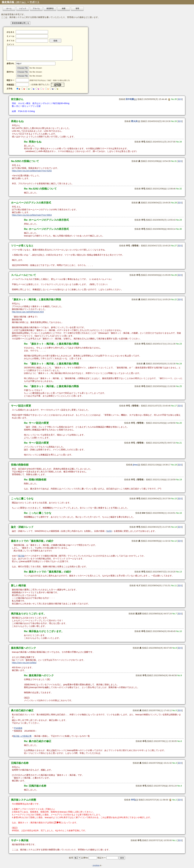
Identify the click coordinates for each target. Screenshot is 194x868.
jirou (136, 465)
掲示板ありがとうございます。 (29, 614)
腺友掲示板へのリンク (24, 648)
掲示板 (21, 556)
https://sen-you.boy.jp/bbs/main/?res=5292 (32, 171)
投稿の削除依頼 (20, 465)
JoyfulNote (96, 865)
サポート (35, 2)
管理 (77, 9)
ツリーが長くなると (22, 246)
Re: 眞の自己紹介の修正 (38, 741)
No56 (109, 531)
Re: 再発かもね (33, 142)
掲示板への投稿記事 (22, 736)
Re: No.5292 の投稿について (40, 189)
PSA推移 (18, 728)
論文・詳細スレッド (22, 527)
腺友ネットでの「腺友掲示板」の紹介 (32, 541)
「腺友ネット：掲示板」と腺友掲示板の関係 (36, 299)
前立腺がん (17, 99)
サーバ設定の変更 (21, 406)
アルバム (36, 9)
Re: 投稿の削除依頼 (35, 480)
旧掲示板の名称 (20, 763)
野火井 (136, 121)
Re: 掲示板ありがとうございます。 (44, 631)
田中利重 (131, 99)
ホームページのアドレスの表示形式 (31, 203)
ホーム (9, 9)
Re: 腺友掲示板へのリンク (39, 675)
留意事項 (50, 9)
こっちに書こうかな (22, 499)
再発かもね (17, 121)
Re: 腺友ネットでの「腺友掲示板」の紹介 (48, 572)
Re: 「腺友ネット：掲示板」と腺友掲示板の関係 (51, 344)
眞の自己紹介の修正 (22, 710)
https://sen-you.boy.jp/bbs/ (24, 663)
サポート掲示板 (20, 840)
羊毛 (134, 800)
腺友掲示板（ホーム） (14, 2)
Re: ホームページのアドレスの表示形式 (46, 220)
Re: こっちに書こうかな (38, 513)
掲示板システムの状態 (24, 800)
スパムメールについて (24, 275)
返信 (180, 99)
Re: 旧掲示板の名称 (35, 786)
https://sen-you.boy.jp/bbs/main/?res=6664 (32, 215)
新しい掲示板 (19, 585)
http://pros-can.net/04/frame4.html (28, 312)
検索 (64, 9)
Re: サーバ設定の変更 (36, 423)
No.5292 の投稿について (25, 161)
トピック (23, 9)
